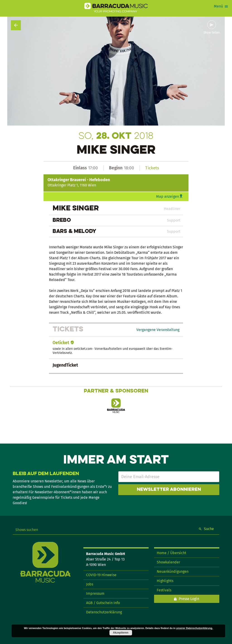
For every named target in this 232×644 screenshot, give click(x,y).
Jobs (90, 584)
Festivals (164, 590)
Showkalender (168, 562)
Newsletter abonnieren (169, 490)
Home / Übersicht (172, 553)
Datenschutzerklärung (104, 612)
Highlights (165, 581)
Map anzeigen (168, 196)
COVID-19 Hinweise (101, 575)
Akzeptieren (121, 633)
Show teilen (212, 33)
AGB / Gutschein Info (103, 603)
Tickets (152, 168)
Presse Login (189, 599)
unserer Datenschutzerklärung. (195, 628)
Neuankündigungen (173, 571)
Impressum (95, 593)
